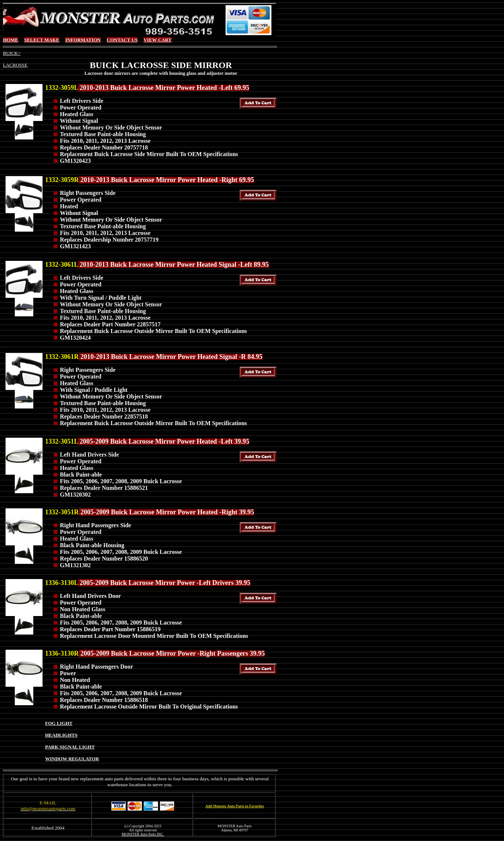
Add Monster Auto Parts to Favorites (234, 806)
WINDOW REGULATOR (72, 759)
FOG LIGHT (59, 723)
